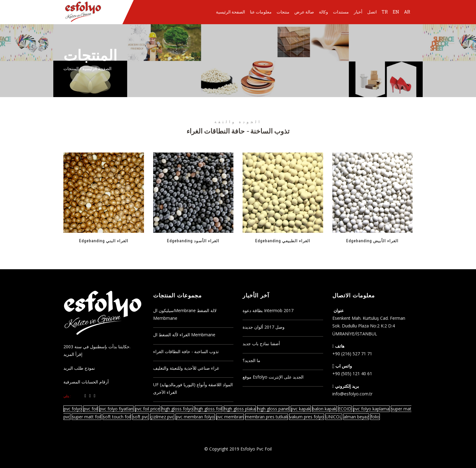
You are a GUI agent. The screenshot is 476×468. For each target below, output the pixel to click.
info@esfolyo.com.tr (352, 394)
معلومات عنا (261, 12)
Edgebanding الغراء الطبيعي (283, 241)
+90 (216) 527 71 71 (352, 354)
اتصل (372, 12)
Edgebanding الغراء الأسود (193, 241)
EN (396, 12)
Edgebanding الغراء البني (104, 241)
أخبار (358, 12)
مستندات (341, 12)
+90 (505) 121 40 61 (352, 374)
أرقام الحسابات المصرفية (86, 382)
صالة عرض (304, 12)
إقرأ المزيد (73, 354)
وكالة (323, 12)
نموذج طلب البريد (79, 368)
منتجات (283, 12)
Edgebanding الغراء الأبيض (372, 241)
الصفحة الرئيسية (230, 12)
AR (407, 12)
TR (385, 12)
